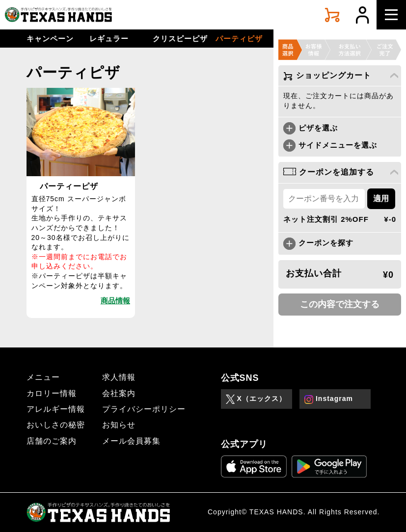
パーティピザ (239, 39)
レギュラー (109, 39)
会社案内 (119, 393)
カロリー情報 (52, 393)
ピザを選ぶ (311, 128)
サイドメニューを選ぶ (330, 145)
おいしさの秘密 (56, 425)
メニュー (43, 377)
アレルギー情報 (56, 409)
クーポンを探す (318, 243)
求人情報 (119, 377)
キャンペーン (50, 39)
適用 (381, 199)
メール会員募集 (131, 441)
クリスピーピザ (180, 39)
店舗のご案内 (52, 441)
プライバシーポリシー (144, 409)
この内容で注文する (340, 304)
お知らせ (119, 425)
